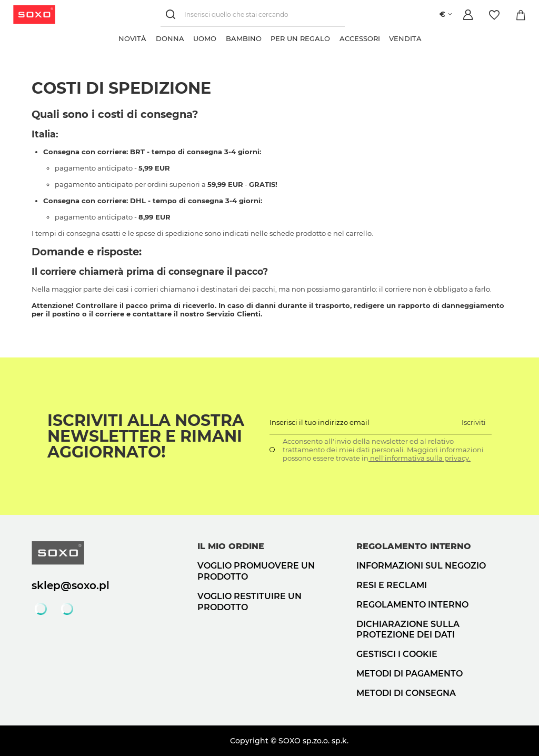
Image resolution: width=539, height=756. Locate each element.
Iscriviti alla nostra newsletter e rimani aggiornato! (146, 436)
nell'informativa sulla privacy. (420, 458)
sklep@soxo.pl (71, 585)
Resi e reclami (392, 585)
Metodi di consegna (406, 693)
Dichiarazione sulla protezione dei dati (408, 630)
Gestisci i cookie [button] (397, 654)
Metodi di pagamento (410, 674)
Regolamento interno (412, 605)
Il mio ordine (231, 546)
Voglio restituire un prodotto (249, 602)
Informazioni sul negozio (421, 566)
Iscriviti (474, 422)
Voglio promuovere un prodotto (256, 571)
